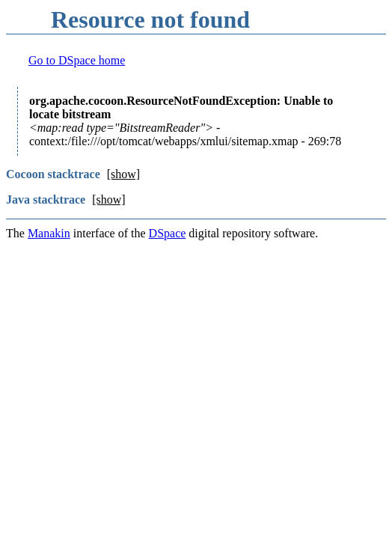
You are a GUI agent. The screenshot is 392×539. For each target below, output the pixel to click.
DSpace (168, 233)
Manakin (49, 233)
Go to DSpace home (77, 60)
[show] (123, 174)
